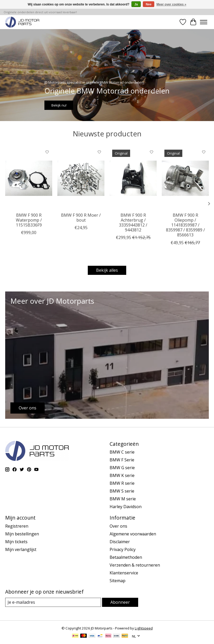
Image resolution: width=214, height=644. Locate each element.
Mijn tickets (16, 542)
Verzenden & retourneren (135, 565)
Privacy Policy (123, 549)
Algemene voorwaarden (133, 534)
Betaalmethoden (126, 557)
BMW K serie (122, 475)
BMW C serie (122, 452)
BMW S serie (122, 491)
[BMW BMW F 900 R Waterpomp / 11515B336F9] (29, 178)
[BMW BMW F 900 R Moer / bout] (81, 178)
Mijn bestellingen (22, 534)
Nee (149, 4)
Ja (136, 4)
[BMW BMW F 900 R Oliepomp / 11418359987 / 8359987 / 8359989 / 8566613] (185, 178)
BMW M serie (123, 499)
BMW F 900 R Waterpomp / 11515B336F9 (29, 220)
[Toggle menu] (204, 22)
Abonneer (120, 602)
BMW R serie (122, 483)
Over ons (118, 526)
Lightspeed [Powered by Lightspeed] (144, 628)
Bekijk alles (107, 270)
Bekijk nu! (59, 105)
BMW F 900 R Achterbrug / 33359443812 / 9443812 (133, 222)
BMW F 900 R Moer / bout (81, 217)
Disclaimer (120, 542)
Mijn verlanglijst (21, 549)
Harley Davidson (126, 507)
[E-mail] (53, 602)
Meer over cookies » (172, 4)
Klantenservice (124, 573)
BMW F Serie (122, 460)
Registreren (17, 526)
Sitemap (118, 581)
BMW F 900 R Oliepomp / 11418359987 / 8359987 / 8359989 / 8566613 (185, 225)
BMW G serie (122, 468)
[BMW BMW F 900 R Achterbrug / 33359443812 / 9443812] (133, 178)
